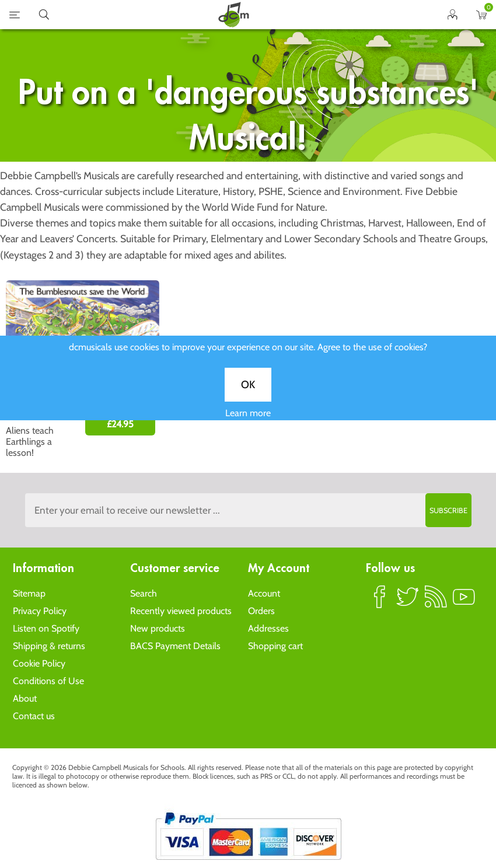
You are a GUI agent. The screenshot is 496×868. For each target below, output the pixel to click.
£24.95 (120, 424)
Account (264, 593)
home (233, 15)
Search (144, 593)
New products (158, 628)
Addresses (268, 628)
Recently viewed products (181, 611)
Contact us (34, 716)
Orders (261, 611)
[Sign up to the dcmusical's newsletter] (248, 510)
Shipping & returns (49, 646)
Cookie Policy (39, 663)
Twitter (408, 602)
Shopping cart (275, 646)
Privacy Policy (40, 611)
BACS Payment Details (175, 646)
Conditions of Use (48, 681)
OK (248, 392)
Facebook (380, 602)
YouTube (464, 602)
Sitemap (29, 593)
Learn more (248, 420)
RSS (436, 602)
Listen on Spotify (46, 628)
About (25, 698)
